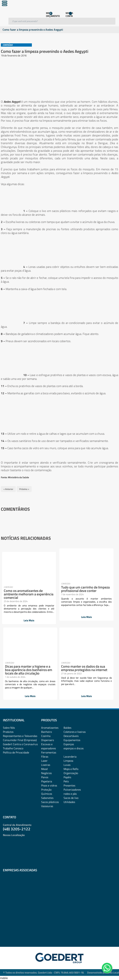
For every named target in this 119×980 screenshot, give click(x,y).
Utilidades (69, 802)
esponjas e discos (74, 748)
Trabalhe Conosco (13, 748)
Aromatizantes (50, 728)
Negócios (46, 773)
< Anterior (8, 489)
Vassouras (47, 806)
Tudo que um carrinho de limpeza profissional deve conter (85, 589)
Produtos (8, 732)
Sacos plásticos (50, 802)
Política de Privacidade (16, 752)
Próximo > (24, 489)
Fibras (45, 757)
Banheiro (46, 732)
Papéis (67, 777)
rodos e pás (70, 794)
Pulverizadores (72, 790)
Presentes (69, 785)
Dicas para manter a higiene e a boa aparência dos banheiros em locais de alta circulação (29, 670)
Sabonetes (47, 798)
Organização (71, 773)
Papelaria (47, 781)
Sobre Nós (9, 728)
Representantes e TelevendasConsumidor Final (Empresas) (20, 738)
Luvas (67, 765)
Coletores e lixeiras (75, 732)
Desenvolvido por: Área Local (103, 973)
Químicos (47, 794)
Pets (66, 781)
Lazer (44, 761)
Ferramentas (49, 752)
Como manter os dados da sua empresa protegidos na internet (84, 668)
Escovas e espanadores (48, 746)
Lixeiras (46, 765)
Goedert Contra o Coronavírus (20, 744)
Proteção (46, 790)
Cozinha (46, 736)
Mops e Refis (71, 769)
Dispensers (48, 740)
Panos (45, 777)
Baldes (67, 728)
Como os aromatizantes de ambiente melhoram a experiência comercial (29, 594)
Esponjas (69, 744)
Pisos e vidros (49, 785)
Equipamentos (72, 740)
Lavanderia (70, 757)
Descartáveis (71, 736)
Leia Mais (29, 620)
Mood (44, 769)
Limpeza (68, 761)
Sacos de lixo (71, 798)
